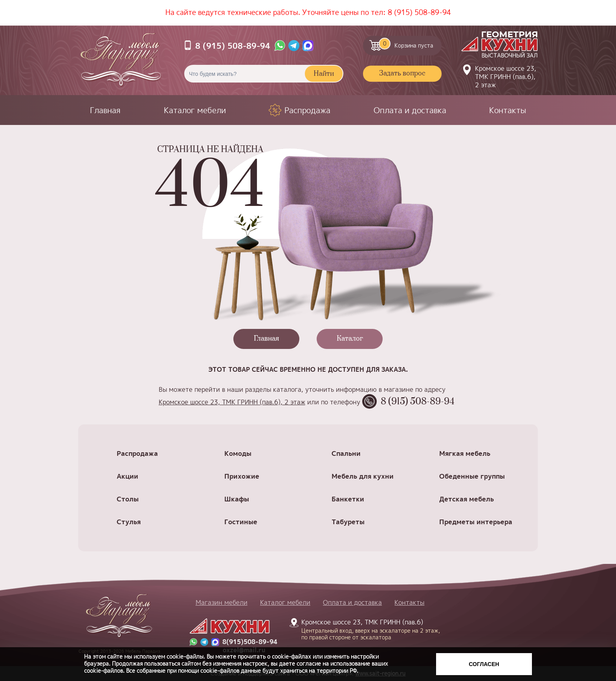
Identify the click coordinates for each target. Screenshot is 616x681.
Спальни (346, 453)
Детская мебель (467, 499)
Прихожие (242, 476)
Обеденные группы (472, 476)
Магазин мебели (222, 602)
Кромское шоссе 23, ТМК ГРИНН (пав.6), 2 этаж (506, 77)
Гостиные (241, 522)
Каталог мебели (195, 110)
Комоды (238, 453)
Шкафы (237, 499)
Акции (127, 476)
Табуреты (348, 522)
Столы (128, 499)
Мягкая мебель (465, 453)
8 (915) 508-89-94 (419, 12)
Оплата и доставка (410, 110)
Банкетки (348, 499)
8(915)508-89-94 (250, 642)
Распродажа (307, 110)
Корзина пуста (406, 44)
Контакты (508, 110)
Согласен (484, 664)
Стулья (129, 522)
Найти (324, 74)
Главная (105, 110)
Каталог (350, 339)
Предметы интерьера (476, 522)
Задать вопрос (402, 73)
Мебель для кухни (363, 476)
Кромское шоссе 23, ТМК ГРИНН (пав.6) (366, 629)
